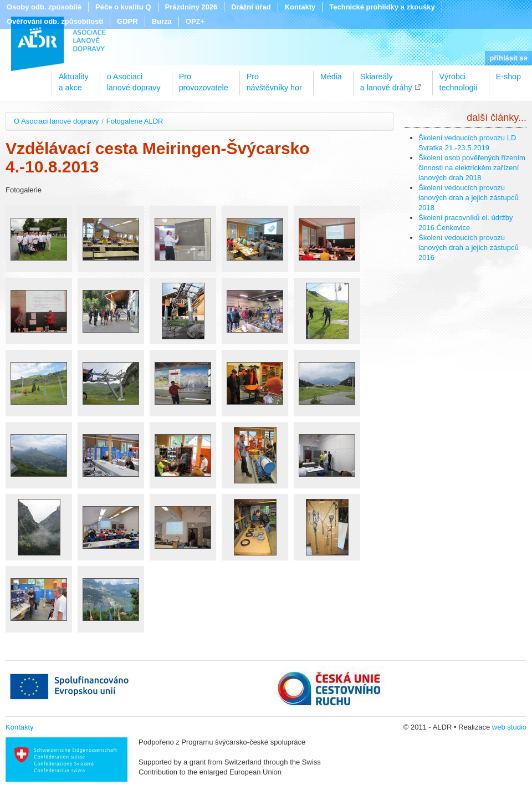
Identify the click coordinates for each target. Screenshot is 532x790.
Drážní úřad (251, 7)
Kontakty (300, 7)
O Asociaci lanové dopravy (56, 121)
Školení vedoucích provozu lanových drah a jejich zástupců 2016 (469, 248)
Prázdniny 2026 (191, 7)
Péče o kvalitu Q (123, 7)
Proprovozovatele (204, 78)
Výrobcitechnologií (459, 78)
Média (331, 77)
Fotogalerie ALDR (135, 121)
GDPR (127, 21)
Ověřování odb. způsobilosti (55, 21)
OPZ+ (195, 21)
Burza (162, 21)
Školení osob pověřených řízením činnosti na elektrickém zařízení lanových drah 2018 (472, 168)
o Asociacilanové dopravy (134, 78)
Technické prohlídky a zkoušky (382, 7)
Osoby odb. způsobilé (44, 7)
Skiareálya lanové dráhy (386, 78)
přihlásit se (508, 58)
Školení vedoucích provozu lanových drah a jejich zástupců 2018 (469, 198)
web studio (509, 727)
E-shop (508, 77)
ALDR (58, 44)
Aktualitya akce (74, 78)
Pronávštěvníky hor (274, 78)
